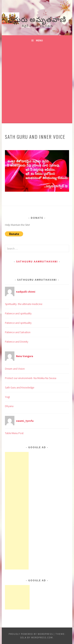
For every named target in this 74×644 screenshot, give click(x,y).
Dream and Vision (15, 369)
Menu (39, 40)
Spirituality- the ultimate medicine (24, 304)
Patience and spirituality (18, 313)
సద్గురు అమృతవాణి (37, 19)
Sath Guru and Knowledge (20, 387)
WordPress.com (42, 637)
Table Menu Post (14, 433)
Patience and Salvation (18, 332)
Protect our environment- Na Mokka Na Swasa (31, 378)
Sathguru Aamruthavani (37, 261)
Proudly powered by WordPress (31, 634)
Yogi (7, 397)
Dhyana (9, 406)
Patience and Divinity (17, 342)
